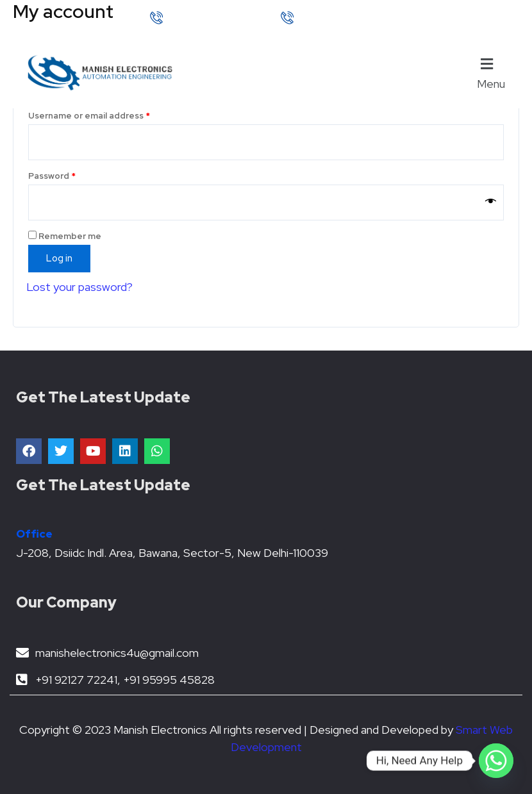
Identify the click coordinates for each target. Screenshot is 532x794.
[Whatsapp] (496, 761)
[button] (494, 73)
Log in (59, 258)
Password (71, 175)
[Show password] (491, 203)
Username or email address (108, 114)
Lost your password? (79, 287)
